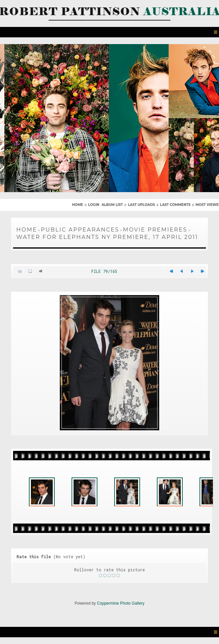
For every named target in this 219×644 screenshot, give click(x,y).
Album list (112, 205)
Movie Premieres (155, 230)
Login (94, 205)
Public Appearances (80, 230)
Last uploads (142, 205)
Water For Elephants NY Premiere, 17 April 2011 (107, 237)
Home (77, 205)
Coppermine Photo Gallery (121, 603)
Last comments (175, 205)
